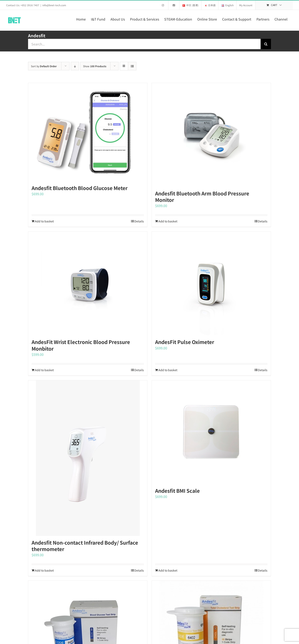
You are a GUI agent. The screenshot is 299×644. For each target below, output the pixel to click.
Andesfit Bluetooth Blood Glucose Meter (80, 188)
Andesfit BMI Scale (177, 491)
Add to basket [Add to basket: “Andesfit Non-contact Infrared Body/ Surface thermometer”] (44, 570)
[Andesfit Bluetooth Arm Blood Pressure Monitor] (211, 135)
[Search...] (144, 44)
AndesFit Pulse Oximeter (185, 342)
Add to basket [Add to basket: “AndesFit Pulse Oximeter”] (168, 370)
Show (95, 66)
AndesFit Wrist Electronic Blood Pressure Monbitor (81, 345)
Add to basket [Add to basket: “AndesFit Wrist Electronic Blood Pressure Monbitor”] (44, 370)
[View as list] (132, 66)
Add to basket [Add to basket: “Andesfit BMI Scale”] (168, 570)
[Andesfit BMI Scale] (211, 432)
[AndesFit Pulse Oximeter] (211, 283)
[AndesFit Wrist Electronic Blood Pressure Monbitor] (88, 283)
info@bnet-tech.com (54, 5)
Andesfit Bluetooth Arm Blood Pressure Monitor (202, 196)
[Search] (266, 44)
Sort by (44, 66)
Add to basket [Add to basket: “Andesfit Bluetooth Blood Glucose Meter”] (44, 221)
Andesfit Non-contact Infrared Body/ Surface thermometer (85, 546)
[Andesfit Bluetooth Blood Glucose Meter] (88, 132)
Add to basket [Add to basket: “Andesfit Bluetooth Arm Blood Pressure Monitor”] (168, 221)
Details (139, 221)
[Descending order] (75, 66)
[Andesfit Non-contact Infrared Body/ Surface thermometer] (88, 458)
